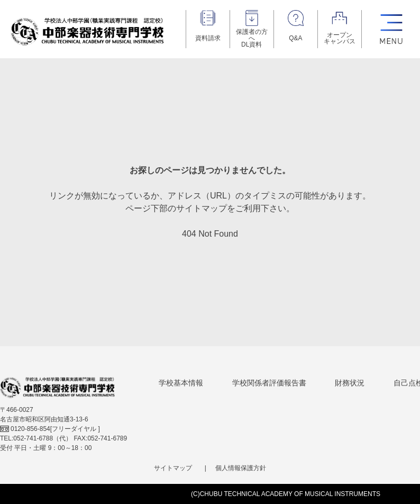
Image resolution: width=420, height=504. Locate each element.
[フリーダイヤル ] (50, 429)
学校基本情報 (181, 383)
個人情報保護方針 (241, 468)
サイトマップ (173, 468)
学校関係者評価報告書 (269, 383)
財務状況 (350, 383)
